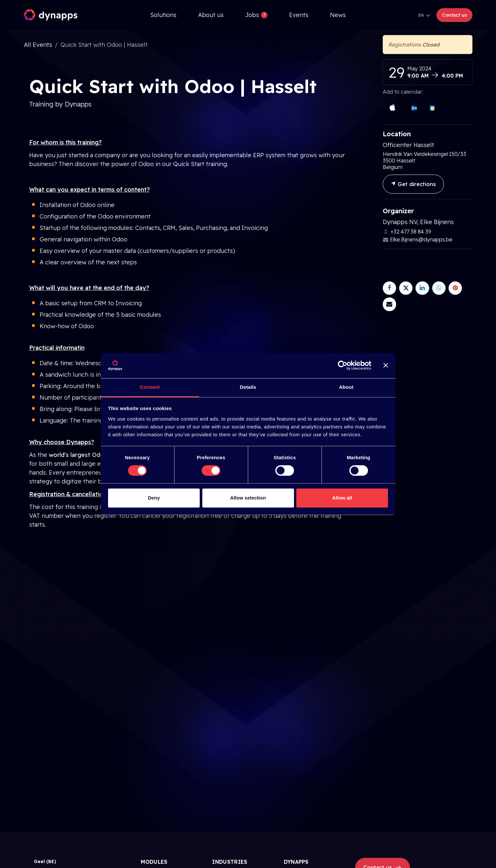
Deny (154, 498)
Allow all (342, 498)
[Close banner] (386, 366)
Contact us (454, 15)
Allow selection (248, 498)
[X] (406, 288)
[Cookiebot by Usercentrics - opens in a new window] (343, 366)
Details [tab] (248, 387)
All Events (38, 45)
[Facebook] (389, 288)
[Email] (389, 304)
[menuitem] (163, 15)
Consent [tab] (150, 387)
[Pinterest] (455, 288)
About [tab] (346, 387)
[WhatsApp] (439, 288)
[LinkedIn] (422, 288)
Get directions (413, 184)
